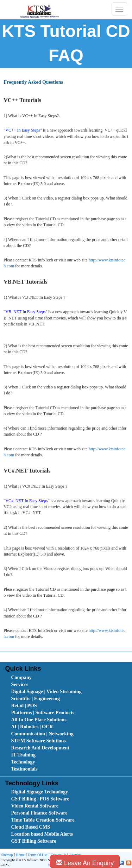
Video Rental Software (35, 806)
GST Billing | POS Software (40, 799)
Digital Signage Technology (39, 792)
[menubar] (67, 723)
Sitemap (7, 855)
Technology (23, 762)
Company (21, 677)
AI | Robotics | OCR (32, 727)
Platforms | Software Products (42, 713)
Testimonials (24, 769)
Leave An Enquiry (85, 863)
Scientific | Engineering (35, 699)
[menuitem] (51, 678)
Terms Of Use (37, 855)
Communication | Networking (42, 734)
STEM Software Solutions (38, 741)
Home (19, 855)
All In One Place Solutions (39, 720)
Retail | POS (24, 706)
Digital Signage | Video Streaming (46, 692)
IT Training (23, 755)
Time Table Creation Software (43, 820)
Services (20, 685)
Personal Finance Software (39, 813)
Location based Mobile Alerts (42, 834)
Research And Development (40, 748)
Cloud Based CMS (30, 827)
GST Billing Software (33, 841)
